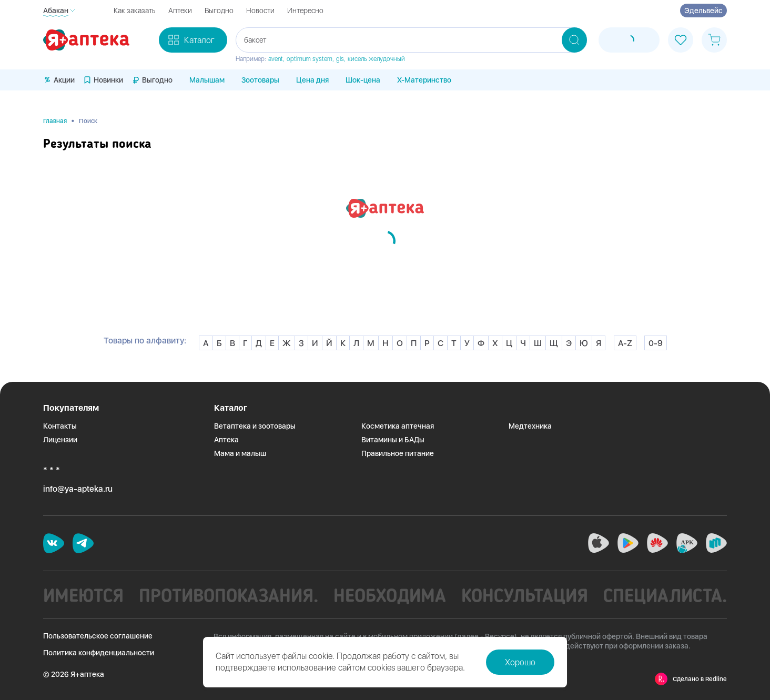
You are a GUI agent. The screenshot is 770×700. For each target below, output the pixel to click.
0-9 (656, 343)
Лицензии (60, 440)
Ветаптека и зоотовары (255, 426)
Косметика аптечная (398, 426)
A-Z (625, 343)
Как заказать (135, 11)
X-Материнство (424, 80)
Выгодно (219, 11)
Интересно (305, 11)
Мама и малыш (240, 453)
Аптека (226, 440)
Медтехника (530, 426)
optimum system (310, 59)
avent (276, 59)
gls (340, 59)
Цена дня (312, 80)
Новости (260, 11)
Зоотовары (260, 80)
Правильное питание (398, 453)
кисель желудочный (376, 59)
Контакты (60, 426)
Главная (55, 121)
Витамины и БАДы (393, 440)
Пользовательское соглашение (98, 636)
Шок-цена (363, 80)
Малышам (207, 80)
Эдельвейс (703, 11)
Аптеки (180, 11)
